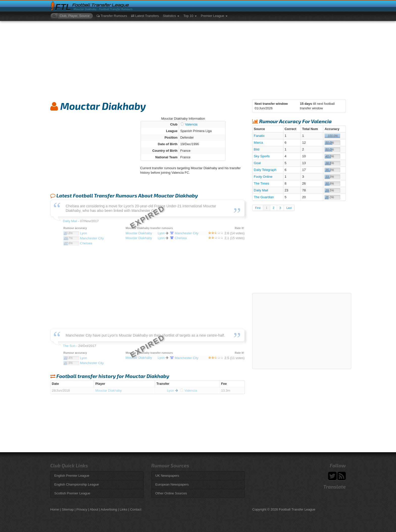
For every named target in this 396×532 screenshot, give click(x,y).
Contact (136, 509)
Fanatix (259, 136)
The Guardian (264, 197)
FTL (63, 7)
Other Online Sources (171, 493)
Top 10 (190, 16)
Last (289, 208)
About (94, 509)
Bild (257, 149)
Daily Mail (261, 190)
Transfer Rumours (112, 16)
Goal (257, 163)
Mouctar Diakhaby (108, 390)
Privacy (82, 509)
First (258, 208)
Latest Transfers (145, 16)
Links (123, 509)
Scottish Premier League (72, 493)
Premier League (214, 16)
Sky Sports (262, 156)
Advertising (109, 509)
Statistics (171, 16)
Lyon (170, 390)
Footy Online (263, 177)
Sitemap (68, 509)
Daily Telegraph (265, 170)
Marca (258, 143)
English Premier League (72, 476)
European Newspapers (172, 484)
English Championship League (77, 484)
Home (55, 509)
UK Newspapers (167, 476)
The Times (262, 183)
